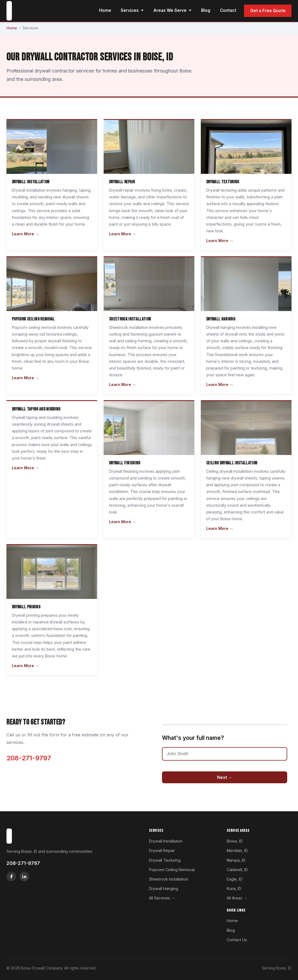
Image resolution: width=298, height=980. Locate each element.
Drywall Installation (166, 841)
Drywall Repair (162, 850)
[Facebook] (11, 877)
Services (132, 10)
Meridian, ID (237, 850)
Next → (225, 777)
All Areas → (237, 898)
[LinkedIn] (24, 877)
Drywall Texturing (165, 860)
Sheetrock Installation (169, 879)
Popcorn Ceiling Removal (172, 870)
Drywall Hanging (164, 888)
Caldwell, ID (237, 870)
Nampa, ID (236, 860)
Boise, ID (235, 841)
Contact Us (237, 940)
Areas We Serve (172, 10)
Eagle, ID (235, 879)
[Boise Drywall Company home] (9, 11)
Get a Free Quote (268, 11)
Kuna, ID (234, 888)
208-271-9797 (29, 758)
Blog (206, 10)
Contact (228, 10)
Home (105, 10)
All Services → (162, 898)
